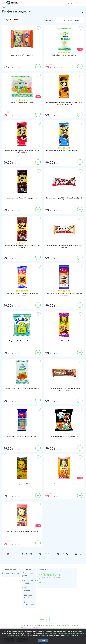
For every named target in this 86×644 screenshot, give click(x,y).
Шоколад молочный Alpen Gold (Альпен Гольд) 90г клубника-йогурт (22, 152)
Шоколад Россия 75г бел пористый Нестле (22, 436)
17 (63, 554)
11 (36, 554)
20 (76, 554)
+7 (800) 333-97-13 (50, 575)
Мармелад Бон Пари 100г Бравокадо (22, 341)
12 (40, 554)
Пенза (42, 619)
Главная (5, 7)
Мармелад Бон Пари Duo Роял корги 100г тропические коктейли (64, 437)
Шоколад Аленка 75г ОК (22, 484)
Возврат (27, 590)
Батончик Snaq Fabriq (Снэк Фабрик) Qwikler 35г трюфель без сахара (64, 390)
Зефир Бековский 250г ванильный (64, 55)
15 (54, 554)
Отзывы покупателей (11, 573)
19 (72, 554)
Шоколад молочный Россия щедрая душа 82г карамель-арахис (22, 294)
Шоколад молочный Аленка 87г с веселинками (64, 341)
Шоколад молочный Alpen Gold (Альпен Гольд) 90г (64, 152)
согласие (42, 636)
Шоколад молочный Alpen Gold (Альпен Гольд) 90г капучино (22, 247)
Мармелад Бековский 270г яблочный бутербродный (22, 390)
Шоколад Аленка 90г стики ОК (64, 484)
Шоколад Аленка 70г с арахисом (22, 55)
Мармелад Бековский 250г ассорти (22, 103)
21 (81, 554)
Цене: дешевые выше (73, 20)
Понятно (43, 641)
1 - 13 (7, 554)
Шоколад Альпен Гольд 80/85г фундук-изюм (22, 198)
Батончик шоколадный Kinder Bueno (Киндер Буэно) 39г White (64, 247)
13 (45, 554)
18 (67, 554)
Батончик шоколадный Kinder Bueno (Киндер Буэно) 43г (64, 199)
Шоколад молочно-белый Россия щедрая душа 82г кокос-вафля (64, 294)
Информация (28, 588)
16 (58, 554)
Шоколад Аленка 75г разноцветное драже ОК (22, 532)
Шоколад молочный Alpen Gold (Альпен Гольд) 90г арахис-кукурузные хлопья (64, 104)
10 (31, 554)
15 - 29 (46, 558)
